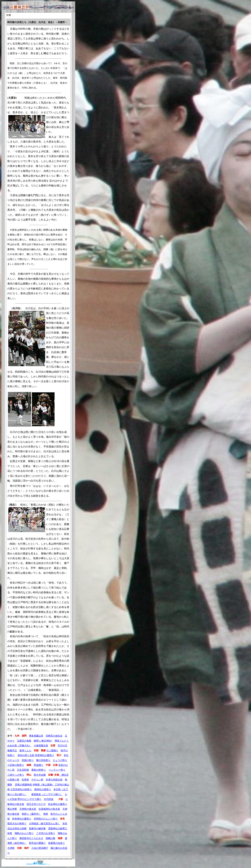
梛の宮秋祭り (43, 760)
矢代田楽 (49, 799)
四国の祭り (28, 760)
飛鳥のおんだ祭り (24, 833)
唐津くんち (25, 750)
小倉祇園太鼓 (41, 745)
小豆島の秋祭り (16, 765)
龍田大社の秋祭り (17, 823)
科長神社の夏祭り (22, 819)
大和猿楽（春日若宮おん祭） (45, 823)
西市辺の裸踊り (37, 843)
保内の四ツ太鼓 (26, 755)
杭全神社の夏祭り (58, 804)
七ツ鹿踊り (52, 750)
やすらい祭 (37, 780)
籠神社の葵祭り (43, 789)
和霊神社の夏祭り (45, 755)
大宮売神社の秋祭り (21, 789)
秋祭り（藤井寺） (31, 814)
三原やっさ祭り (16, 775)
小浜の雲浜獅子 (40, 848)
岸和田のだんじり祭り (46, 819)
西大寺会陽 (40, 775)
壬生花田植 (23, 770)
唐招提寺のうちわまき (31, 838)
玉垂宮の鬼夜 (24, 741)
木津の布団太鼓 (54, 780)
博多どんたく (62, 741)
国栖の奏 (50, 838)
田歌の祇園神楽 (23, 785)
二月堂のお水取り (46, 833)
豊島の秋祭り (39, 770)
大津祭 (11, 848)
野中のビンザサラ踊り (29, 799)
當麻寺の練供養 (37, 828)
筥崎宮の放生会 (54, 736)
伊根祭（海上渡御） (43, 785)
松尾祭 (25, 780)
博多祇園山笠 (36, 736)
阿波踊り (39, 765)
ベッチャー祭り (57, 770)
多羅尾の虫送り (56, 843)
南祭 (46, 814)
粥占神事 (12, 809)
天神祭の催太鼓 (28, 809)
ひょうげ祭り (60, 760)
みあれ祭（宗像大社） (19, 745)
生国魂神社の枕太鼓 (49, 809)
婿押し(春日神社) (43, 741)
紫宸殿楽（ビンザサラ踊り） (47, 794)
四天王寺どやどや (36, 804)
